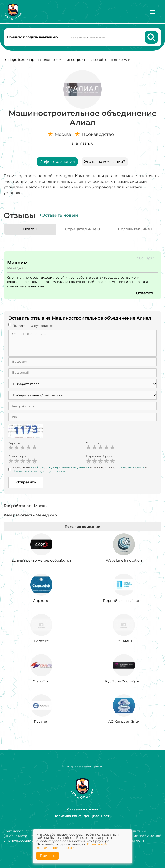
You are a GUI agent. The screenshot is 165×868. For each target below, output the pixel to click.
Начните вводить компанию (32, 37)
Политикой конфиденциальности (72, 846)
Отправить (26, 483)
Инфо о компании (57, 162)
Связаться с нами (83, 809)
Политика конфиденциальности (83, 816)
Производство (42, 61)
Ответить (145, 294)
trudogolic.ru (14, 61)
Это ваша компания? (105, 162)
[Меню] (153, 12)
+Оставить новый (59, 216)
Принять (47, 856)
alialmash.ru (82, 144)
